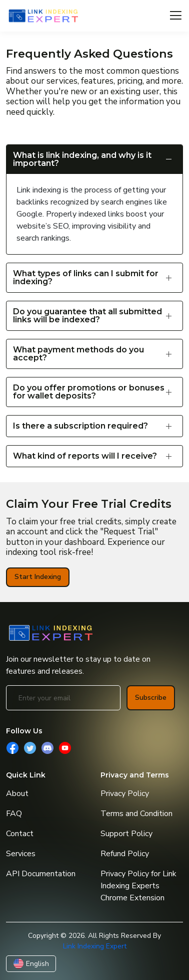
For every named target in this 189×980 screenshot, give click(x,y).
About (17, 794)
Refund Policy (125, 854)
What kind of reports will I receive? (85, 456)
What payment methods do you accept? (78, 354)
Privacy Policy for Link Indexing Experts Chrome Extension (138, 886)
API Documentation (41, 874)
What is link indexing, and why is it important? (82, 159)
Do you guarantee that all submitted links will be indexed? (87, 316)
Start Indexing (38, 577)
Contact (20, 834)
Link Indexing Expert (95, 946)
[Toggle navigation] (175, 16)
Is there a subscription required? (80, 426)
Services (21, 854)
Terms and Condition (136, 814)
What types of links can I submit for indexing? (86, 277)
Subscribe (151, 698)
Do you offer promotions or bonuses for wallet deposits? (89, 392)
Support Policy (126, 834)
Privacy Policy (125, 794)
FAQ (14, 814)
